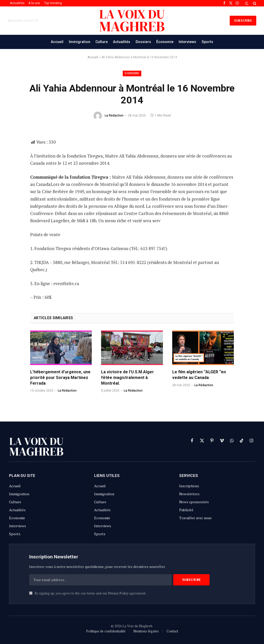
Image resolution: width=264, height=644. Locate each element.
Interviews (187, 42)
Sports (207, 42)
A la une (34, 3)
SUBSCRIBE (243, 21)
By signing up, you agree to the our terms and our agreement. (88, 593)
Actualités (17, 3)
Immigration (80, 42)
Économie (165, 42)
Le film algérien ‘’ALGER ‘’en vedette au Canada (199, 375)
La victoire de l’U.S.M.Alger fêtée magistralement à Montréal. (127, 378)
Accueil (57, 42)
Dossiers (143, 42)
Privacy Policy (118, 593)
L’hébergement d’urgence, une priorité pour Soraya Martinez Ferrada (60, 378)
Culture (102, 42)
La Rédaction (114, 115)
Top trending (53, 3)
